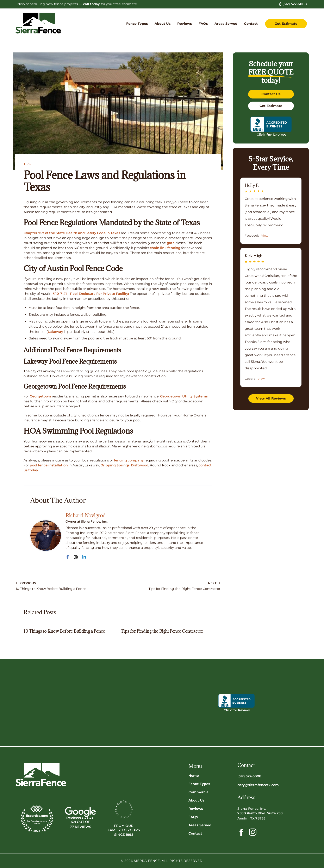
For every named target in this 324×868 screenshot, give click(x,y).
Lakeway (55, 332)
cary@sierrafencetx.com (258, 785)
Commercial (199, 792)
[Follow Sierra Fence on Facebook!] (241, 832)
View (265, 236)
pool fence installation (49, 465)
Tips (27, 164)
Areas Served (200, 825)
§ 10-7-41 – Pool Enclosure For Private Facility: (91, 294)
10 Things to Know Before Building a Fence (64, 631)
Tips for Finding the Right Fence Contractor (162, 631)
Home (194, 775)
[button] (137, 24)
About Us (197, 800)
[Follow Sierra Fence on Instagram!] (253, 832)
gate (171, 243)
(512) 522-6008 (293, 4)
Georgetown (40, 396)
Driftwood (140, 465)
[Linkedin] (84, 557)
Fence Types (199, 784)
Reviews (196, 808)
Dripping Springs (115, 465)
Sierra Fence (147, 861)
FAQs (193, 817)
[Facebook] (68, 557)
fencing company (129, 460)
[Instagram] (76, 557)
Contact (195, 833)
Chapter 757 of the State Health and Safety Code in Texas (72, 233)
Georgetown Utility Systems (184, 396)
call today (92, 4)
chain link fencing (165, 248)
